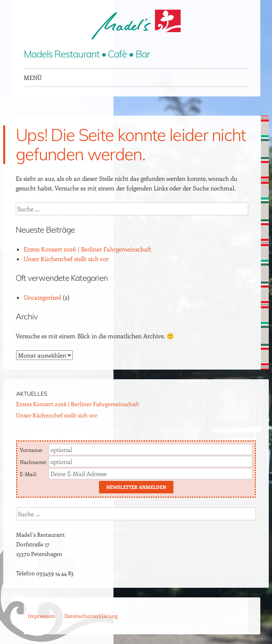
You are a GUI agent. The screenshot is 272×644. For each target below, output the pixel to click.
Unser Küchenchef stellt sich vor (66, 259)
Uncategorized (42, 297)
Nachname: (34, 462)
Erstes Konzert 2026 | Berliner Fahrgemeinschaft (88, 249)
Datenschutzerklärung (91, 616)
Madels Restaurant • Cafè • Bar (87, 54)
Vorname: (32, 450)
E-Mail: (29, 474)
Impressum (41, 616)
